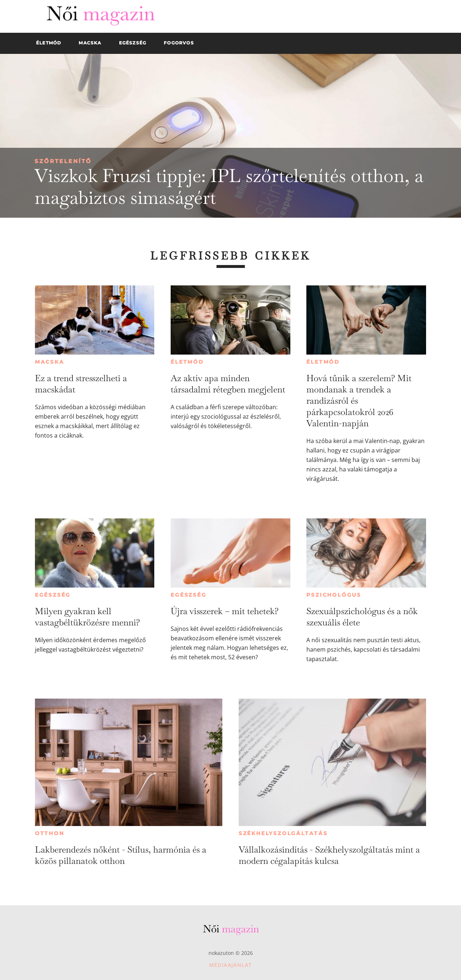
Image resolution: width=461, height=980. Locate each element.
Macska (50, 362)
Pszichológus (334, 595)
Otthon (50, 833)
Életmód (187, 362)
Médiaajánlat (231, 965)
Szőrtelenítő (63, 161)
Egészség (53, 595)
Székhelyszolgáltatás (283, 833)
